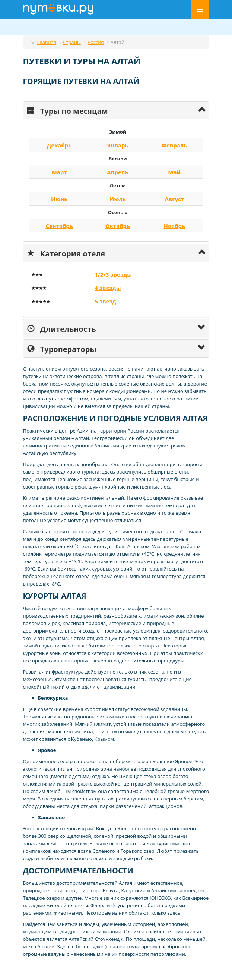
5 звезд (105, 301)
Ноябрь (174, 226)
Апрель (117, 172)
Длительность (62, 328)
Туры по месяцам (68, 110)
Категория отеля (66, 253)
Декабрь (59, 145)
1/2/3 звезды (113, 274)
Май (174, 172)
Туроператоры (62, 348)
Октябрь (118, 226)
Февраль (174, 145)
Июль (118, 199)
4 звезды (108, 288)
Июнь (59, 199)
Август (175, 199)
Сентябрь (59, 226)
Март (59, 172)
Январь (117, 145)
